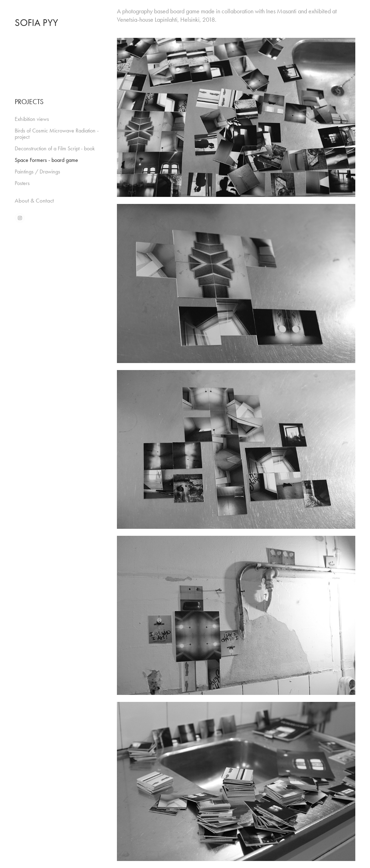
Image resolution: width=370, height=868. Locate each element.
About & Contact (34, 200)
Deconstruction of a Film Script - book (55, 148)
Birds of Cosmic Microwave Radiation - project (57, 134)
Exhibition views (32, 119)
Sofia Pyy (36, 23)
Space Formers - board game (46, 160)
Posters (22, 183)
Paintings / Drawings (37, 172)
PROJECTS (29, 102)
